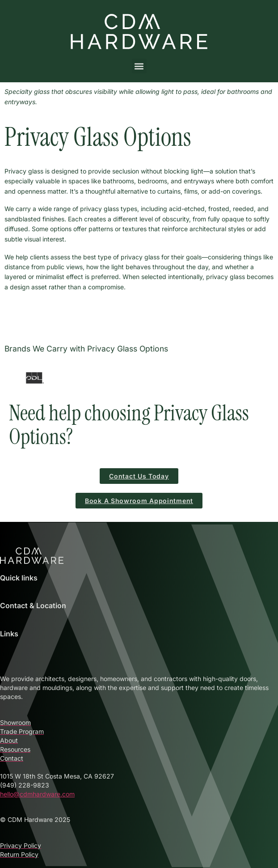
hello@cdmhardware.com (37, 794)
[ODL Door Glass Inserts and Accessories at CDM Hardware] (35, 378)
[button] (139, 66)
